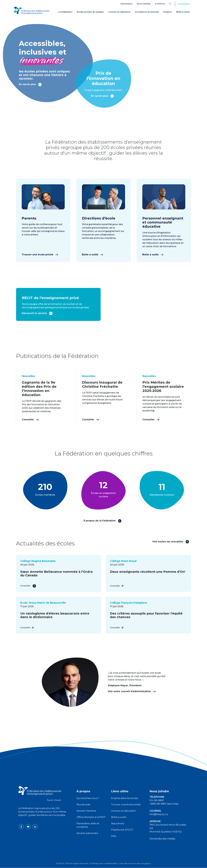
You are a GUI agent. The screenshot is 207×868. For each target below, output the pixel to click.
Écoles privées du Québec (90, 12)
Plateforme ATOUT (122, 830)
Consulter (30, 420)
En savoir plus (30, 84)
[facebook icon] (22, 826)
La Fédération (65, 12)
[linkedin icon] (35, 826)
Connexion (184, 4)
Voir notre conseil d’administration (132, 691)
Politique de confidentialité (104, 863)
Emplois (168, 12)
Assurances (126, 4)
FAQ (114, 836)
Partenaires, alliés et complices (88, 825)
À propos (160, 4)
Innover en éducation (119, 12)
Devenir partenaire (87, 833)
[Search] (172, 4)
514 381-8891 (157, 800)
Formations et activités (147, 12)
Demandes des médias (162, 839)
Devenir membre (86, 811)
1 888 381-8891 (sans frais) (164, 804)
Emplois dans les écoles (124, 798)
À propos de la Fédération (102, 521)
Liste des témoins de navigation (135, 863)
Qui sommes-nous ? (88, 798)
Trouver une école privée (40, 255)
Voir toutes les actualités (171, 541)
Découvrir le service (37, 313)
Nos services (83, 805)
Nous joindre (144, 4)
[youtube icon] (28, 826)
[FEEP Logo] (32, 10)
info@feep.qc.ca (159, 814)
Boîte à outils (183, 12)
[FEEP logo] (40, 793)
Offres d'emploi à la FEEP (91, 817)
